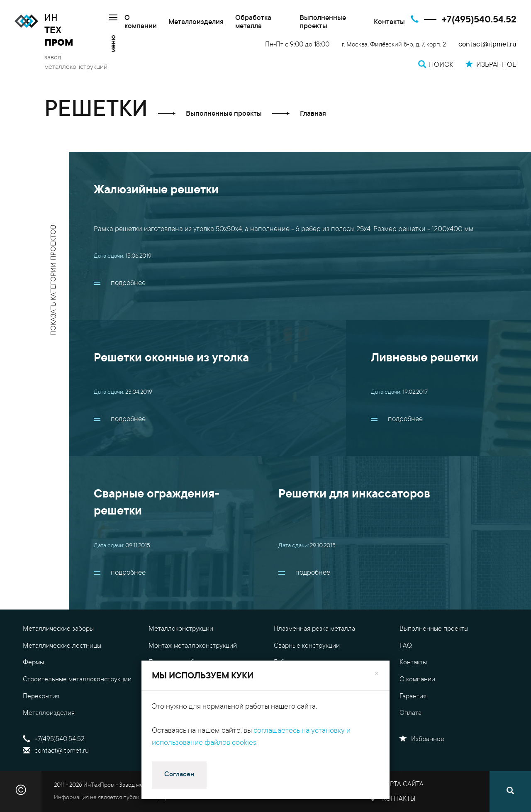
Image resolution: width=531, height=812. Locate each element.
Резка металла (170, 713)
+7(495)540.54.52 (479, 20)
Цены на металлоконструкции (319, 680)
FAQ (406, 646)
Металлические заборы (58, 629)
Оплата (410, 713)
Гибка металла (295, 663)
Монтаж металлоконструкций (193, 646)
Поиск (163, 751)
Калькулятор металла (306, 697)
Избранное (422, 739)
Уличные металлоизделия (187, 680)
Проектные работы (177, 663)
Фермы (33, 663)
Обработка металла (253, 23)
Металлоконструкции (181, 629)
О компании (141, 23)
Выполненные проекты (323, 23)
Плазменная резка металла (314, 629)
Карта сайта (403, 785)
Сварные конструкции (307, 646)
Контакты (389, 23)
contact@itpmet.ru (487, 45)
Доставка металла (301, 713)
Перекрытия (41, 697)
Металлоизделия (196, 23)
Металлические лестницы (62, 646)
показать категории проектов (54, 280)
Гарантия (413, 697)
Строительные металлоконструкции (77, 680)
